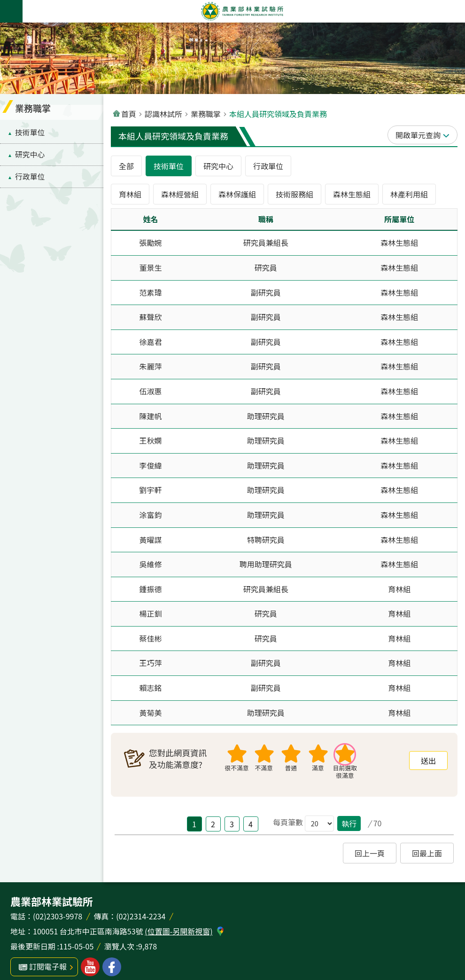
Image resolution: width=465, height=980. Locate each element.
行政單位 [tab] (268, 166)
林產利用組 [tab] (409, 194)
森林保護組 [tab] (237, 194)
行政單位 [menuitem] (30, 176)
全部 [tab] (126, 166)
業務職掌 (206, 114)
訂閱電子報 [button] (48, 966)
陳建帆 (151, 416)
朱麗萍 (151, 366)
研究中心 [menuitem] (30, 154)
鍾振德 (151, 589)
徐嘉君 (151, 342)
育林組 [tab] (130, 194)
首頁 (129, 114)
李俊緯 (151, 465)
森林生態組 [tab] (352, 194)
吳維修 (151, 564)
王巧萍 (151, 663)
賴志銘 (151, 688)
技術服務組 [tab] (294, 194)
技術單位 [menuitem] (30, 132)
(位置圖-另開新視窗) (178, 931)
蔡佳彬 (151, 638)
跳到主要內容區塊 (5, 5)
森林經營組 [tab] (180, 194)
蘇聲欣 (151, 317)
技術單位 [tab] (169, 166)
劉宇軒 (151, 490)
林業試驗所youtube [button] (90, 967)
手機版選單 (11, 11)
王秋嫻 (151, 440)
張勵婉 (151, 243)
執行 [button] (349, 823)
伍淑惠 (151, 391)
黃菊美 (151, 713)
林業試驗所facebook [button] (112, 967)
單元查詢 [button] (426, 135)
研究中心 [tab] (218, 166)
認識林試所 (163, 114)
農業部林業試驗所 (242, 11)
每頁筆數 (288, 822)
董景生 (151, 267)
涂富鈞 (151, 515)
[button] (428, 760)
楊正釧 (151, 613)
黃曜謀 (151, 540)
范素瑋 (151, 292)
